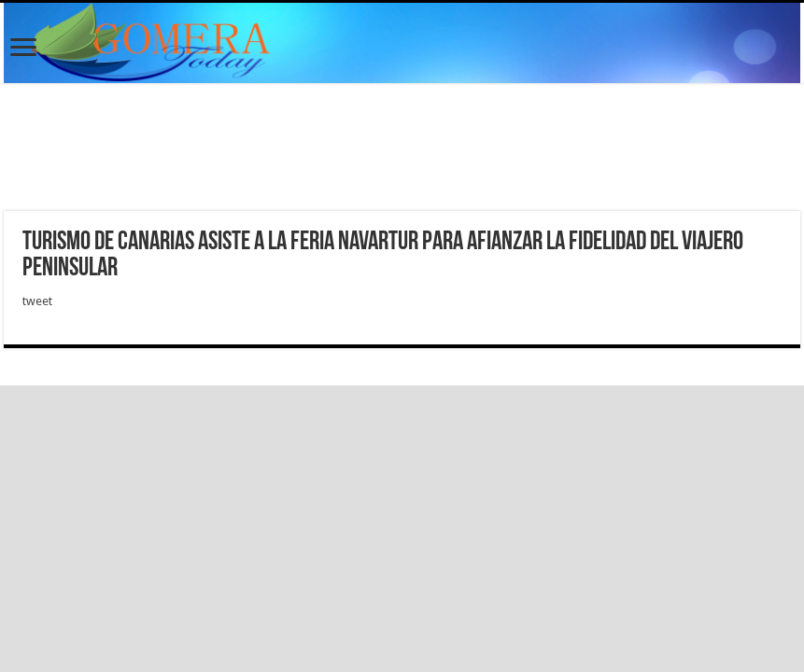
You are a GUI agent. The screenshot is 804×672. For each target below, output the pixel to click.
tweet (37, 301)
